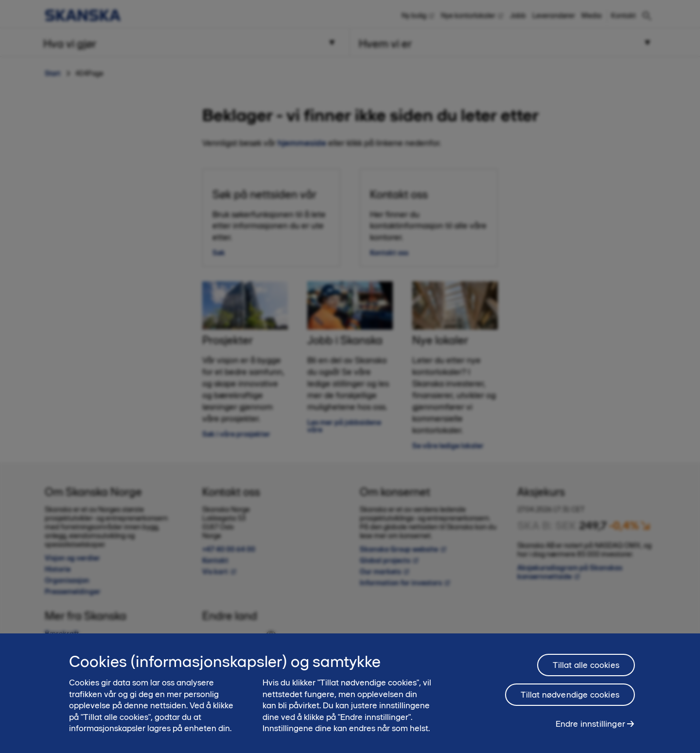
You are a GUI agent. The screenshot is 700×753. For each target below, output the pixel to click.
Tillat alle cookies (586, 670)
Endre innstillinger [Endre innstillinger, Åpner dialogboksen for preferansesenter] (590, 729)
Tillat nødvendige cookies (570, 700)
